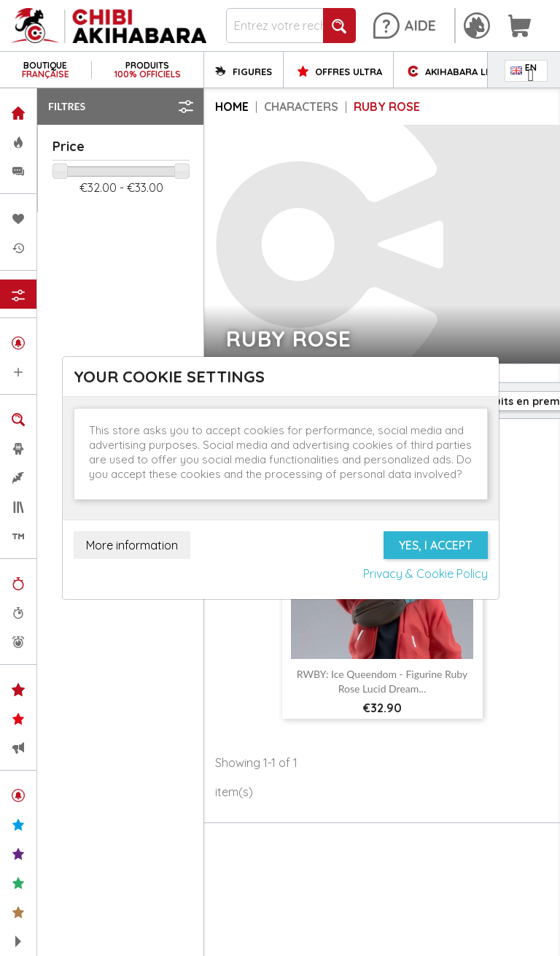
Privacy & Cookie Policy (425, 574)
